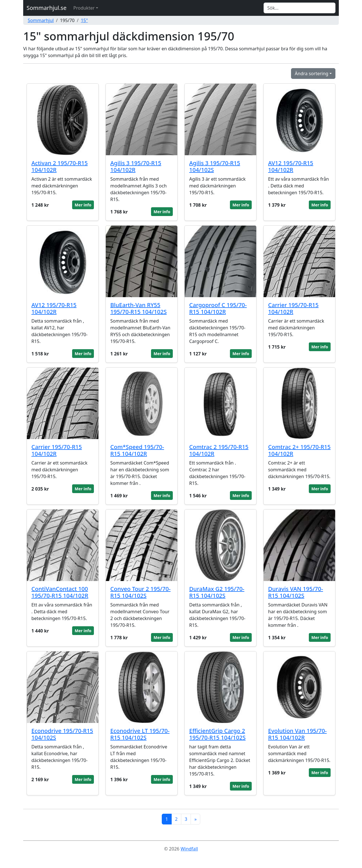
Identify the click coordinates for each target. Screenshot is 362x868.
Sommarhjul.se (47, 8)
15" (84, 20)
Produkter (84, 8)
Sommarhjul (41, 20)
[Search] (299, 8)
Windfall (189, 849)
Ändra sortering (312, 74)
